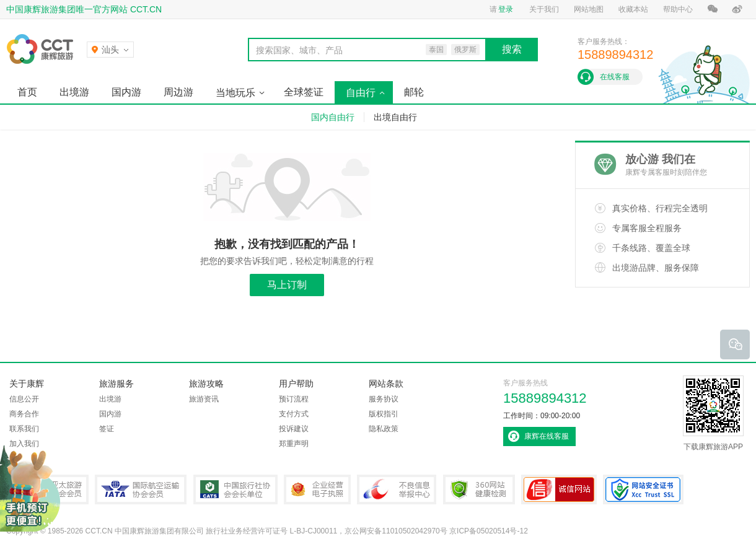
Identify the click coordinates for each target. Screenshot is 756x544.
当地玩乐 (235, 93)
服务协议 (384, 399)
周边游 (178, 92)
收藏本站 (633, 9)
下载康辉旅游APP (713, 413)
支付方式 (294, 414)
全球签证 (304, 92)
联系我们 (24, 429)
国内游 (126, 92)
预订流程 (294, 399)
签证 (107, 429)
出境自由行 (395, 117)
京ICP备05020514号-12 (489, 531)
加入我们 (24, 444)
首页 (27, 92)
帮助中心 (678, 9)
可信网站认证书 (559, 489)
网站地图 (589, 9)
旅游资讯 (204, 399)
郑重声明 (294, 444)
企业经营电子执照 (317, 489)
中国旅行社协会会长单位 (235, 489)
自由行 (361, 93)
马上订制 (287, 285)
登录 (506, 9)
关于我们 (544, 9)
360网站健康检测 (479, 489)
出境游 (74, 92)
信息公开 (24, 399)
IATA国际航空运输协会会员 (141, 489)
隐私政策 (384, 429)
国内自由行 (333, 117)
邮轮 (414, 92)
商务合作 (24, 414)
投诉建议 (294, 429)
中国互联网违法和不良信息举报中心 (397, 489)
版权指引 (384, 414)
